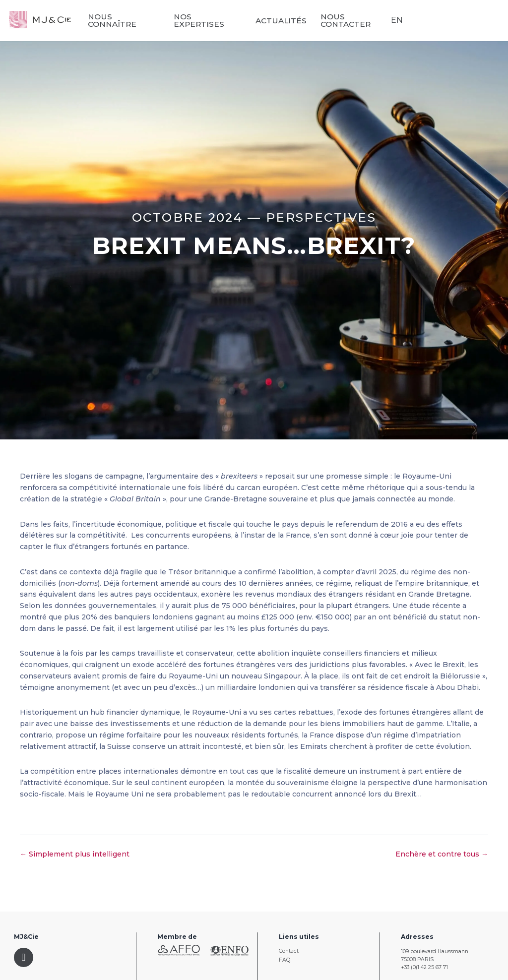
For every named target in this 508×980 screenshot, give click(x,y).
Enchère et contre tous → (442, 854)
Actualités (292, 20)
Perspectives (321, 217)
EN (396, 20)
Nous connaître (146, 21)
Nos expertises (221, 21)
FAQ (285, 960)
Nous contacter (357, 21)
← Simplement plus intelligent (75, 854)
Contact (289, 951)
